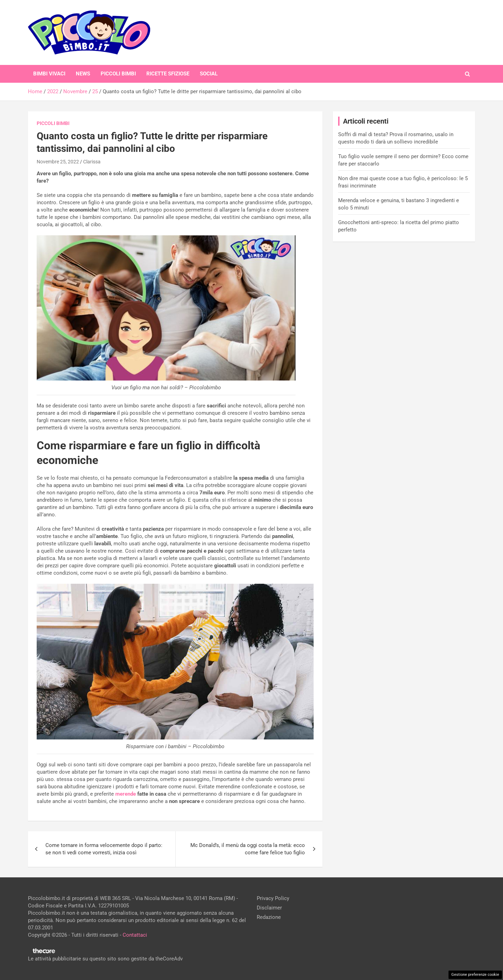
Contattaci (135, 935)
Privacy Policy (273, 898)
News (83, 74)
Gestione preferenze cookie (475, 975)
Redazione (269, 917)
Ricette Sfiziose (168, 74)
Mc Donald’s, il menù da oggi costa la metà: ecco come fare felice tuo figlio (248, 849)
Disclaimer (269, 908)
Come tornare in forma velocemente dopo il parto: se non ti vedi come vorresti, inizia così (104, 849)
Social (209, 74)
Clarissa (92, 162)
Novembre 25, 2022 (58, 162)
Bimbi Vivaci (49, 74)
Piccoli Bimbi (118, 74)
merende (126, 794)
